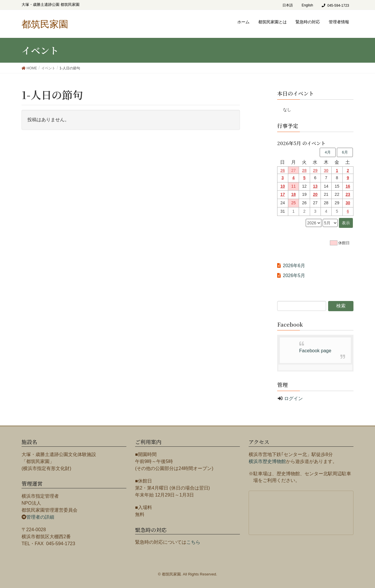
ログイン (293, 398)
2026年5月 (294, 275)
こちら (193, 542)
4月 (328, 152)
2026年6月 (294, 266)
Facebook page (315, 351)
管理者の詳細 (40, 517)
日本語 (288, 5)
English (307, 5)
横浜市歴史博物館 (267, 461)
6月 (345, 152)
